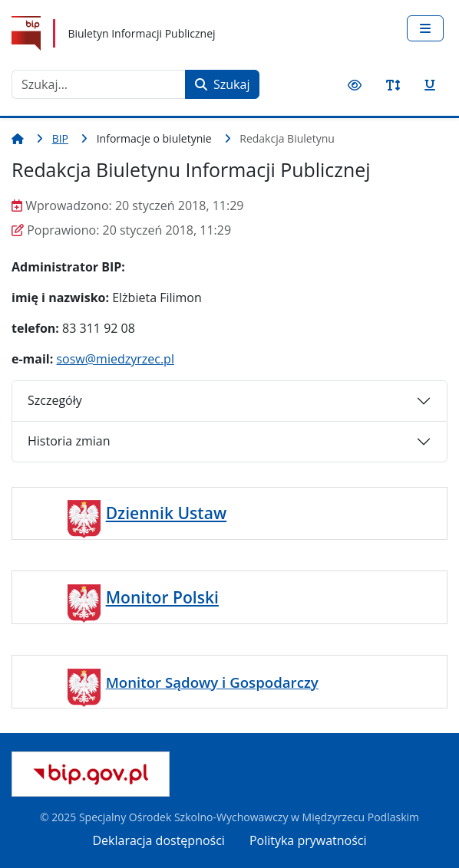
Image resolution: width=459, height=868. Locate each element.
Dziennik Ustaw (166, 513)
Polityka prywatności (308, 840)
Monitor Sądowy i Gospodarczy (212, 682)
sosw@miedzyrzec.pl (115, 359)
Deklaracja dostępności (159, 840)
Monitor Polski (162, 597)
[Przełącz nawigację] (425, 28)
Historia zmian (69, 441)
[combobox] (99, 84)
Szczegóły (55, 400)
